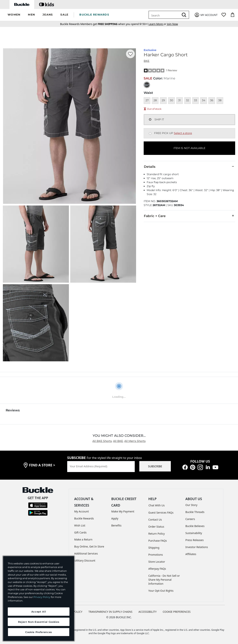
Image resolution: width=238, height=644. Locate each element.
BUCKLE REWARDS (94, 15)
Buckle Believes (195, 526)
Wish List (80, 525)
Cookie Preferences (177, 612)
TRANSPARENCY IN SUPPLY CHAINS (110, 612)
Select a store (183, 133)
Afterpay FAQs (157, 569)
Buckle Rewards (84, 518)
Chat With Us (157, 505)
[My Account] (206, 15)
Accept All (39, 612)
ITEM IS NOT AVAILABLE (189, 148)
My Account (82, 511)
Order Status (156, 527)
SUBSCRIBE (155, 466)
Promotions (156, 555)
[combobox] (165, 15)
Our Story (191, 505)
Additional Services (86, 553)
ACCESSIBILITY (148, 612)
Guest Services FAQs (161, 513)
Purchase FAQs (158, 541)
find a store (42, 465)
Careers (190, 519)
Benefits (116, 525)
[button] (14, 15)
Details (189, 166)
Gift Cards (80, 532)
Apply (115, 518)
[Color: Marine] (147, 85)
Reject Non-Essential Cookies (39, 622)
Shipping (154, 548)
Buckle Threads (195, 512)
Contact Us (155, 520)
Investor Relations (197, 547)
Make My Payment (123, 511)
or (158, 24)
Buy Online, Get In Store (89, 546)
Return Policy (157, 534)
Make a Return (83, 539)
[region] (39, 599)
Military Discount (85, 560)
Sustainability (194, 533)
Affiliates (191, 554)
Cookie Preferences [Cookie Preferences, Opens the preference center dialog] (39, 632)
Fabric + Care (189, 216)
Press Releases (195, 540)
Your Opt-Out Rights (161, 591)
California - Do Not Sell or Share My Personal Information (164, 580)
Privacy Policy (42, 597)
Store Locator (157, 562)
